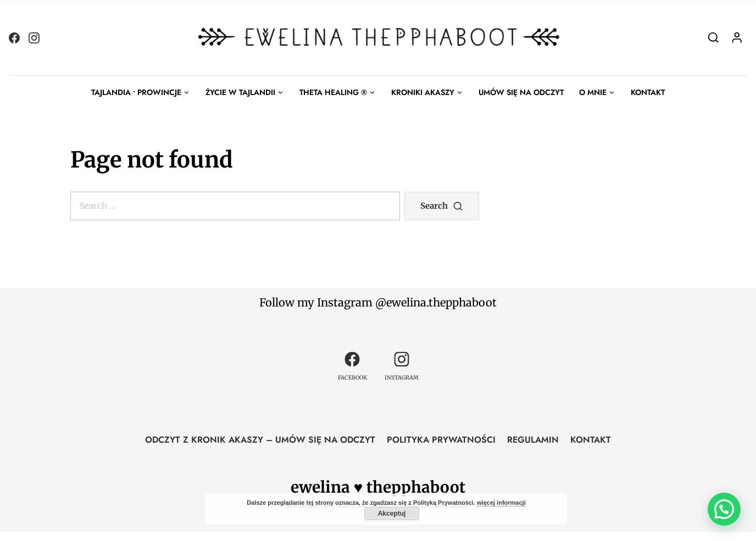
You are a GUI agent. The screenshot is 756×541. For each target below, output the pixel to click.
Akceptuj (392, 514)
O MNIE (593, 92)
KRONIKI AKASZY (423, 92)
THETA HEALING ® (333, 92)
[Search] (713, 38)
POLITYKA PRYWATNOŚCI (441, 440)
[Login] (737, 38)
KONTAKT (648, 92)
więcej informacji (501, 503)
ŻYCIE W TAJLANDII (240, 92)
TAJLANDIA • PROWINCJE (136, 92)
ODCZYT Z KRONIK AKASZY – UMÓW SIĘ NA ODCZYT (260, 440)
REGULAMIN (533, 440)
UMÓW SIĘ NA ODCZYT (521, 92)
